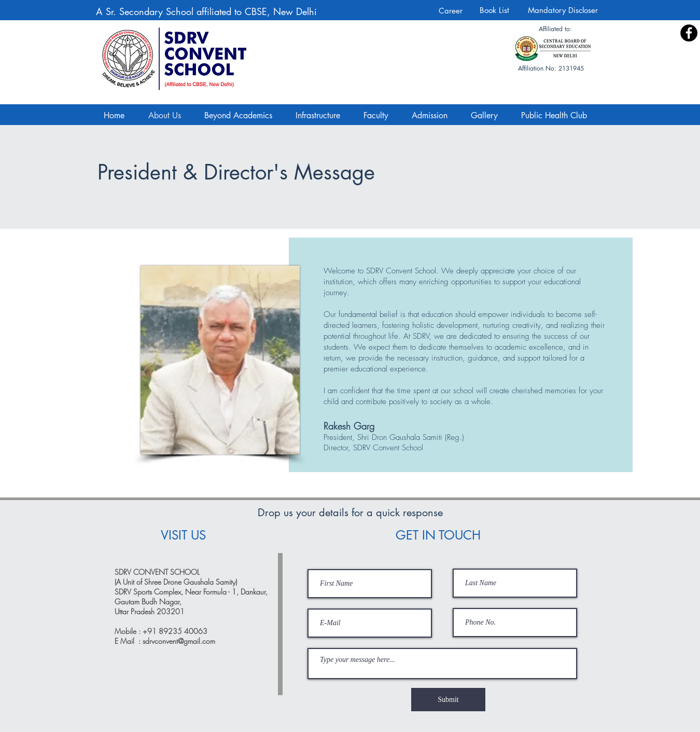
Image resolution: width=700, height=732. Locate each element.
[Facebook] (689, 33)
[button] (488, 116)
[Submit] (448, 700)
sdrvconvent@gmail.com (179, 641)
